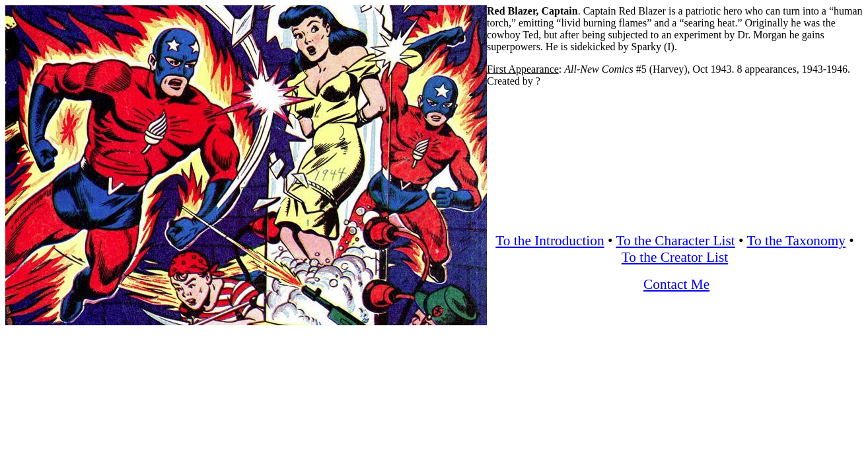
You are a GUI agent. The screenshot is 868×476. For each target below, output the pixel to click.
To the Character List (675, 241)
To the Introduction (550, 241)
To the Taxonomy (796, 241)
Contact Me (676, 284)
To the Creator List (675, 257)
